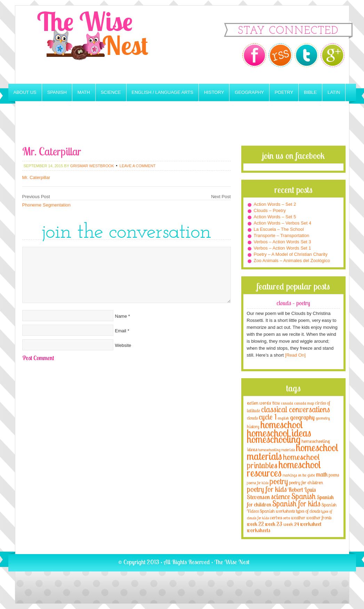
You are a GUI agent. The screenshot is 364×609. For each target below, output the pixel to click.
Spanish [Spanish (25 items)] (304, 496)
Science (111, 92)
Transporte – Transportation (282, 236)
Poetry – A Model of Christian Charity (291, 254)
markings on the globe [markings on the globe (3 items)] (299, 475)
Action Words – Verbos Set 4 (283, 223)
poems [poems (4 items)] (334, 475)
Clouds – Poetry (270, 210)
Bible (310, 92)
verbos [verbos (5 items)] (276, 517)
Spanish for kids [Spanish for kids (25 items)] (296, 504)
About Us (25, 92)
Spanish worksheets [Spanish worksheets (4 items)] (277, 511)
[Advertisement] (182, 127)
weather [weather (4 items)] (298, 518)
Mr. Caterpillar (36, 177)
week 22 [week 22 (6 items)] (255, 524)
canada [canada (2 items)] (287, 403)
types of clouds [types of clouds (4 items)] (308, 511)
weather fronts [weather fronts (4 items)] (319, 518)
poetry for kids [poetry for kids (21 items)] (267, 489)
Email (121, 331)
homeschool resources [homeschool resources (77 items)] (284, 469)
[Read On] (295, 355)
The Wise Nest (102, 45)
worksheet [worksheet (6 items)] (311, 524)
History (214, 92)
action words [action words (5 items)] (259, 403)
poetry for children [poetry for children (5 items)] (306, 482)
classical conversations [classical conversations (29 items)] (296, 409)
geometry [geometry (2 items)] (323, 418)
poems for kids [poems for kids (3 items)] (258, 483)
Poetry (284, 92)
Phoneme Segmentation (46, 205)
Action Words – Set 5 (275, 217)
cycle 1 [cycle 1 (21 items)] (268, 417)
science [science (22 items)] (281, 496)
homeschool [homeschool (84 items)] (282, 424)
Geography (249, 92)
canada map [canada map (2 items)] (304, 403)
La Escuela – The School (279, 229)
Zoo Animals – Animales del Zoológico (292, 261)
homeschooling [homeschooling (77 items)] (274, 439)
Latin (334, 92)
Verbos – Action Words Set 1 (282, 248)
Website (123, 345)
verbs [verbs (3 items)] (286, 518)
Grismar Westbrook (92, 166)
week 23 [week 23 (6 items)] (274, 524)
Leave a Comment (138, 166)
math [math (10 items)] (322, 474)
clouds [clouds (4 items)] (252, 418)
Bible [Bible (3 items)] (276, 403)
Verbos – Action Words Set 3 (282, 242)
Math (84, 92)
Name (121, 316)
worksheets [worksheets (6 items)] (258, 530)
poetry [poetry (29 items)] (279, 481)
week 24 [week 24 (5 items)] (291, 524)
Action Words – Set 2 (275, 204)
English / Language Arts (163, 92)
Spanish (57, 92)
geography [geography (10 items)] (302, 417)
